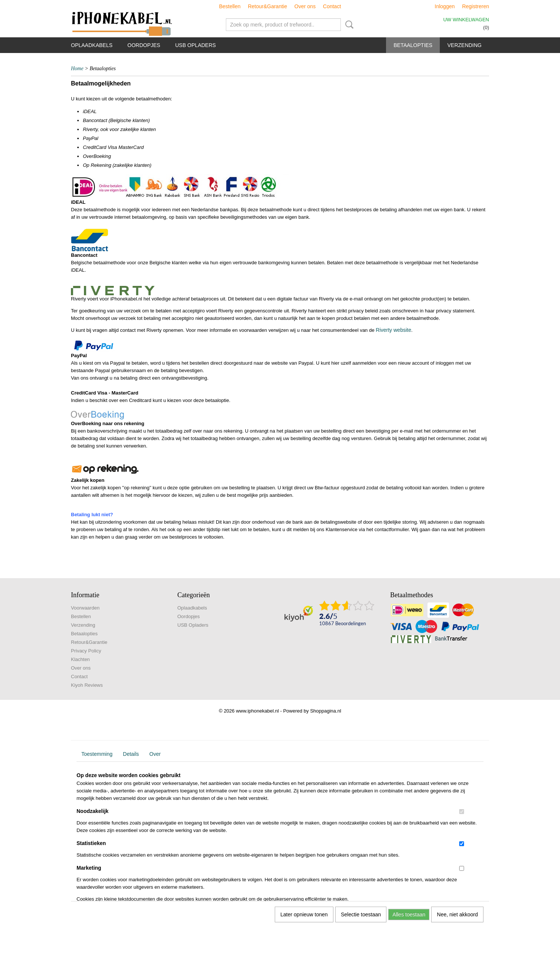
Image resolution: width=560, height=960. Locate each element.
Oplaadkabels (92, 45)
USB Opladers (195, 45)
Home (77, 68)
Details (131, 754)
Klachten (80, 659)
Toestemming (97, 754)
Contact (332, 6)
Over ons (305, 6)
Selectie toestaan (361, 914)
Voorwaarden (85, 608)
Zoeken (348, 25)
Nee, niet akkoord (457, 914)
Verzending (464, 45)
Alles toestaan (409, 914)
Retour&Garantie (267, 6)
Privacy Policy (86, 651)
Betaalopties (413, 45)
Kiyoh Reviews (87, 685)
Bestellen (230, 6)
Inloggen (445, 6)
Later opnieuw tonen (304, 914)
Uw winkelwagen (466, 20)
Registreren (476, 6)
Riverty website (394, 330)
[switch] (462, 812)
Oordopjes (144, 45)
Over (155, 754)
